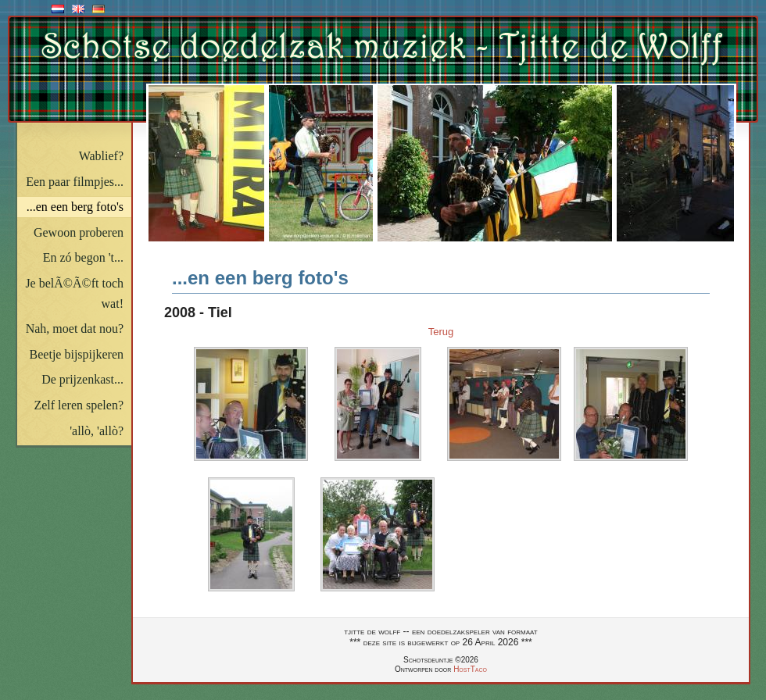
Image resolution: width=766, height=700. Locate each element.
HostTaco (470, 669)
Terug (441, 332)
